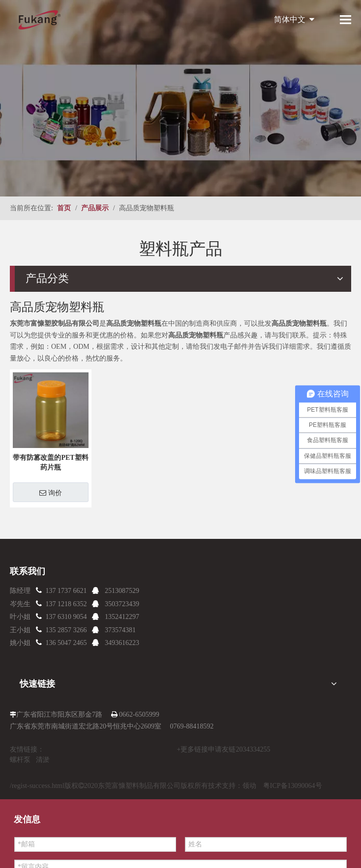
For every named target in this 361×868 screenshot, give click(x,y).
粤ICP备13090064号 (293, 786)
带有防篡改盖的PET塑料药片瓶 (50, 462)
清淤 (43, 760)
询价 (51, 493)
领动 (249, 786)
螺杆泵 (20, 760)
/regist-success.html (37, 786)
